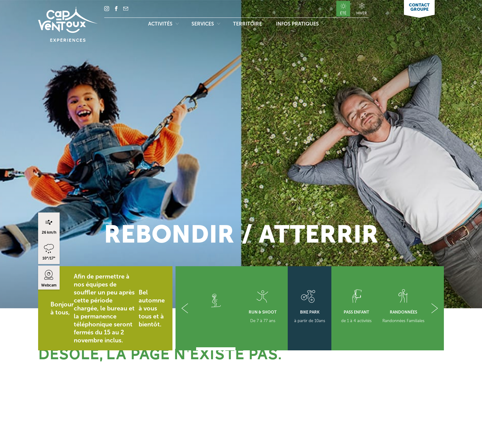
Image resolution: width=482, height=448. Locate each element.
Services (206, 24)
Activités (163, 24)
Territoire (248, 24)
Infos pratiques (300, 24)
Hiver (362, 13)
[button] (185, 308)
